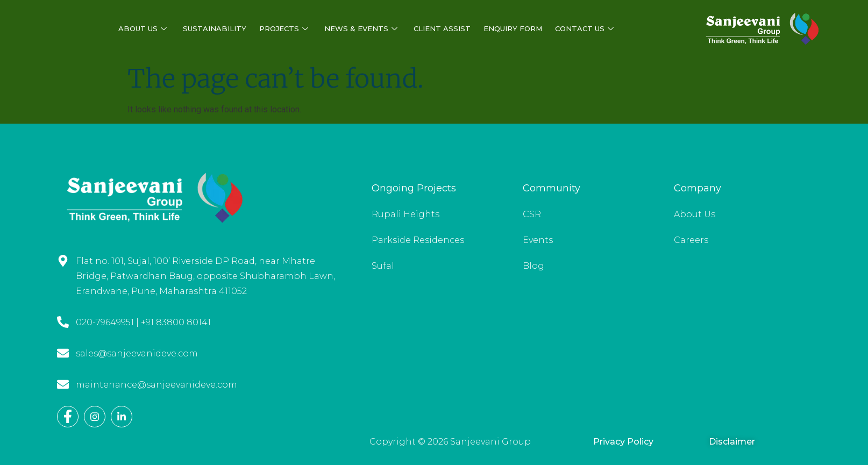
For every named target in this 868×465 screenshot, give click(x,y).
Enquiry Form (513, 28)
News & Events (361, 29)
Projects (284, 29)
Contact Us (584, 29)
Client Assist (442, 28)
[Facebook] (68, 417)
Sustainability (215, 28)
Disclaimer (732, 442)
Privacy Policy (623, 442)
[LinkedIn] (122, 417)
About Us (143, 29)
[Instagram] (95, 417)
